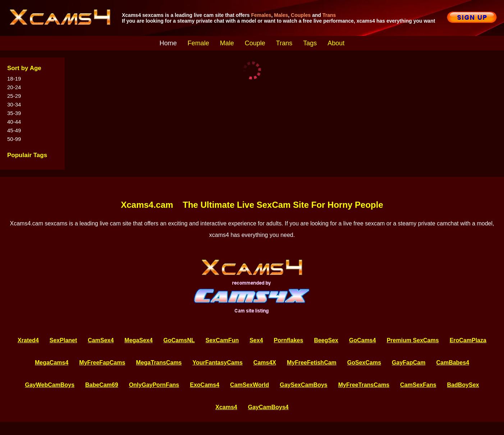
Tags (310, 43)
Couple (255, 43)
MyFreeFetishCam (312, 363)
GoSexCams (364, 363)
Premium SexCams (413, 340)
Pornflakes (289, 340)
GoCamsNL (179, 340)
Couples (301, 15)
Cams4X (265, 363)
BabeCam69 (102, 385)
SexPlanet (63, 340)
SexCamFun (222, 340)
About (336, 43)
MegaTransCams (159, 363)
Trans (329, 15)
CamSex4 (101, 340)
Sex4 (256, 340)
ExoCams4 (205, 385)
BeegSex (326, 340)
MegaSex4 (138, 340)
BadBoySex (463, 385)
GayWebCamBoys (50, 385)
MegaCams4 (52, 363)
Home (168, 43)
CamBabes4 (453, 363)
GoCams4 (363, 340)
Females (261, 15)
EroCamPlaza (468, 340)
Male (227, 43)
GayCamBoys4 (268, 407)
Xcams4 (226, 407)
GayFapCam (409, 363)
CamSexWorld (249, 385)
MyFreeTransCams (364, 385)
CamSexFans (418, 385)
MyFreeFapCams (102, 363)
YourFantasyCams (218, 363)
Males (281, 15)
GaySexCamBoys (304, 385)
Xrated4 (28, 340)
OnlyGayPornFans (154, 385)
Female (198, 43)
